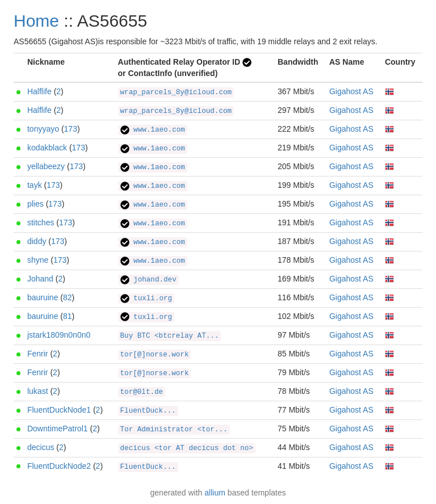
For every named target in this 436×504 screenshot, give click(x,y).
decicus (41, 447)
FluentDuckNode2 (59, 466)
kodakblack (47, 148)
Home (36, 21)
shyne (38, 260)
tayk (35, 185)
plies (35, 204)
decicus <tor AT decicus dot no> (187, 448)
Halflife (39, 91)
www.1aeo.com (153, 130)
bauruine (43, 297)
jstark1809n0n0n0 (59, 335)
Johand (40, 279)
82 (68, 297)
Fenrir (38, 354)
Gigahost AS (351, 91)
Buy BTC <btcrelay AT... (170, 336)
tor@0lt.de (142, 392)
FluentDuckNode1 (59, 410)
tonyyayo (43, 129)
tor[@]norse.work (155, 355)
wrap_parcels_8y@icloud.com (176, 93)
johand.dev (148, 280)
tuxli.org (146, 299)
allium (215, 493)
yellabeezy (46, 166)
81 (68, 316)
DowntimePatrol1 (58, 429)
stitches (41, 222)
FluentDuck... (148, 411)
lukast (38, 391)
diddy (37, 241)
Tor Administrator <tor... (174, 430)
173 (71, 129)
